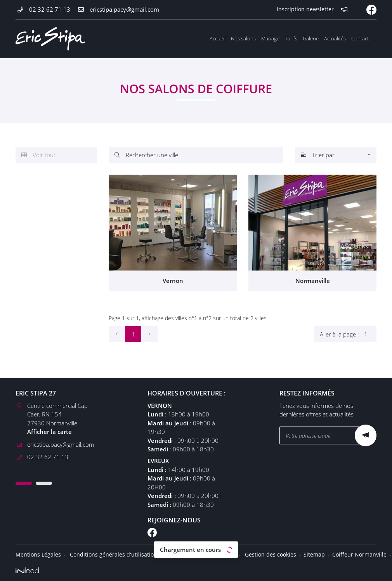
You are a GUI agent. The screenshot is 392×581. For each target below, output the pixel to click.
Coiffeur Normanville (359, 555)
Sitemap (314, 555)
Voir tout (38, 155)
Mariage (270, 38)
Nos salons (243, 38)
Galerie (311, 38)
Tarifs (291, 38)
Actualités (335, 38)
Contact (360, 38)
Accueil (218, 38)
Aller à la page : (348, 334)
